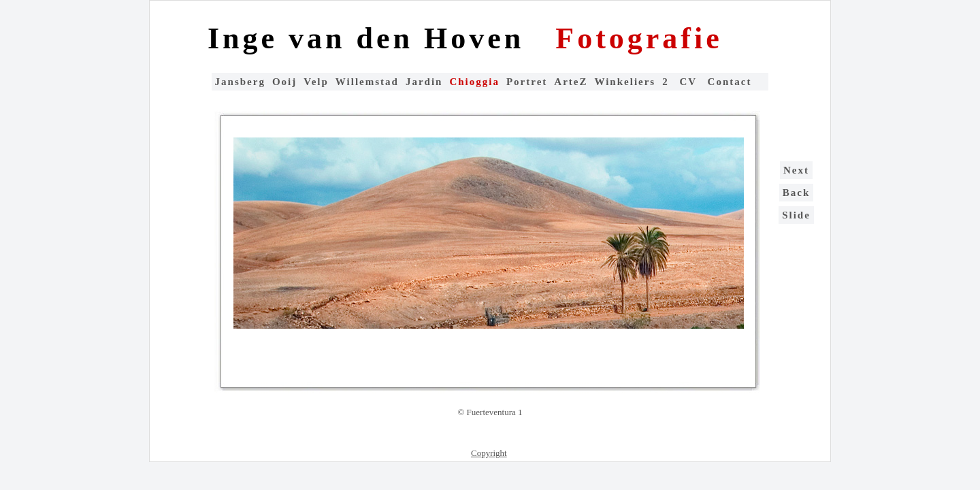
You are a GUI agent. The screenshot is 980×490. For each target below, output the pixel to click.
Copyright (489, 453)
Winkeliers (625, 82)
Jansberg (240, 82)
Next (796, 170)
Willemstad (367, 82)
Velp (316, 82)
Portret (527, 82)
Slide (796, 215)
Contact (730, 82)
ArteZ (571, 82)
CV (690, 82)
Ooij (284, 82)
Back (797, 193)
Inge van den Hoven (371, 38)
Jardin (424, 82)
